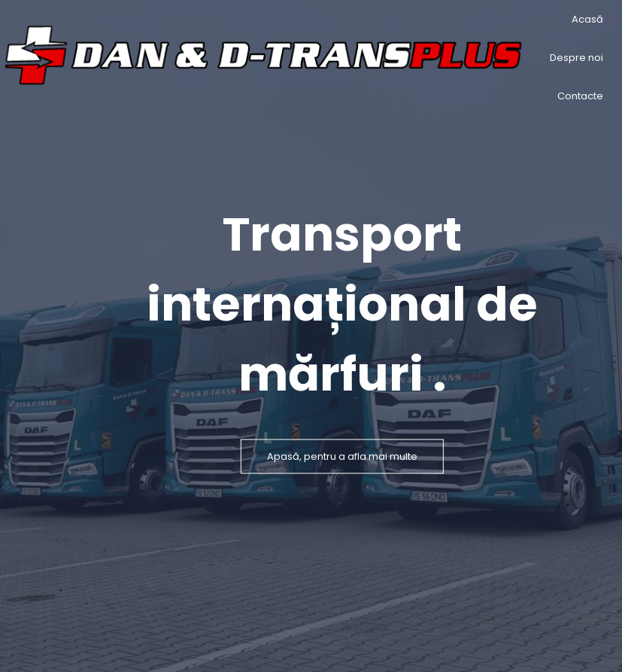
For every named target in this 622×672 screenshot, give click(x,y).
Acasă (587, 19)
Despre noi (576, 58)
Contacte (580, 96)
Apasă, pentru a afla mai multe (342, 456)
